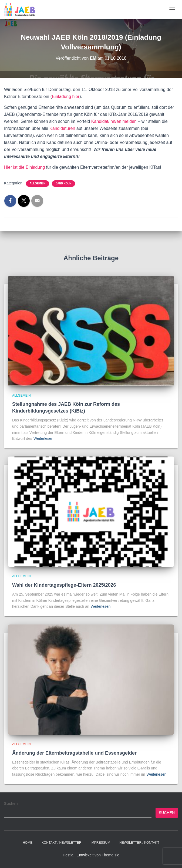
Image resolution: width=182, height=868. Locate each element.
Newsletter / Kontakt (139, 843)
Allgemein (38, 183)
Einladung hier (66, 97)
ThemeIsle (110, 855)
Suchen (11, 803)
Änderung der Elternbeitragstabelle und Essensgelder (74, 753)
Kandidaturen (63, 128)
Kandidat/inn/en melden (115, 121)
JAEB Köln (63, 183)
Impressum (100, 843)
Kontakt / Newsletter (62, 843)
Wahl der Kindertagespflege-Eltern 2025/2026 (64, 585)
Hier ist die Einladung (24, 167)
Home (28, 843)
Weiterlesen (43, 438)
